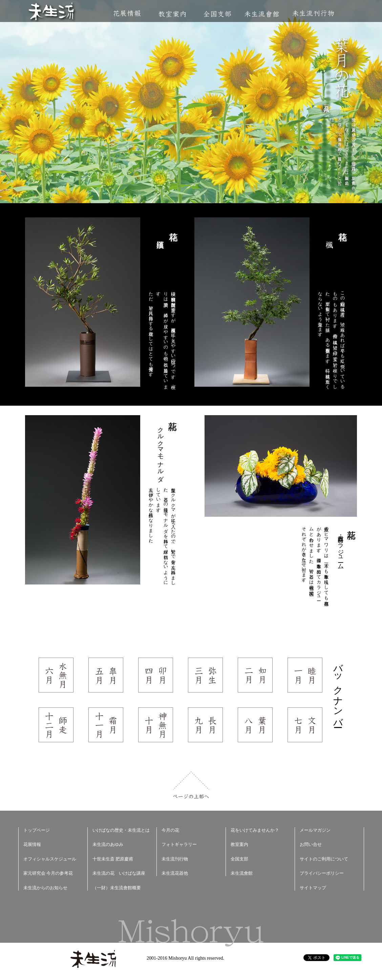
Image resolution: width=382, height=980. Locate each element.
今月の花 (170, 830)
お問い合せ (311, 844)
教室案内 (172, 14)
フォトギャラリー (179, 844)
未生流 (52, 12)
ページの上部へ (191, 785)
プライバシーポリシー (322, 873)
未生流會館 (262, 14)
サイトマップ (313, 888)
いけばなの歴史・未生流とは (121, 830)
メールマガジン (315, 830)
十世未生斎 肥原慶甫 (113, 859)
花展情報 (127, 13)
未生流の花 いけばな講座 (119, 873)
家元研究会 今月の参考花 (48, 873)
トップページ (37, 830)
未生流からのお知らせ (45, 888)
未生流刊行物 (313, 13)
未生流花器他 (175, 873)
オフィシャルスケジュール (50, 859)
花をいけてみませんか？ (255, 830)
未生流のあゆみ (108, 844)
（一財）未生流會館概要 (117, 888)
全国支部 (217, 14)
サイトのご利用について (324, 859)
